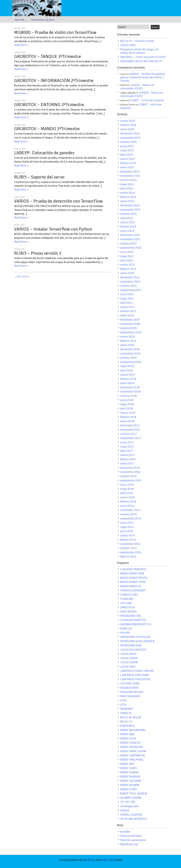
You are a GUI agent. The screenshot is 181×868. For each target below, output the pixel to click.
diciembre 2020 (130, 320)
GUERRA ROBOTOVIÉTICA (136, 624)
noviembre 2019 (130, 353)
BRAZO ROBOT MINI (132, 573)
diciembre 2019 (130, 349)
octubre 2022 (129, 243)
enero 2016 (127, 506)
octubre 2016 (129, 476)
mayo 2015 (127, 527)
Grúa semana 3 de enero (43, 20)
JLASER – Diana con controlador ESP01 (137, 87)
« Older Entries (22, 277)
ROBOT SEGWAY (130, 785)
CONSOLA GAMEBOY (133, 590)
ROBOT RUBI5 (129, 768)
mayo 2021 (127, 298)
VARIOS (125, 810)
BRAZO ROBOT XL (131, 586)
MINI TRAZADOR (130, 696)
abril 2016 (127, 493)
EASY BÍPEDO (129, 612)
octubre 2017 (129, 434)
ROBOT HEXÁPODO (132, 747)
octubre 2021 (129, 286)
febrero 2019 (128, 379)
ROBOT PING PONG (132, 760)
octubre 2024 (129, 180)
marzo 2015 (128, 535)
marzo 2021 (128, 307)
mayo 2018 (127, 404)
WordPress (89, 860)
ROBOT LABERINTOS (133, 755)
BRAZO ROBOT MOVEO (134, 578)
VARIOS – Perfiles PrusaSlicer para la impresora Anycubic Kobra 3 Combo (143, 77)
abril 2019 (127, 370)
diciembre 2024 (130, 172)
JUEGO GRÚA (128, 654)
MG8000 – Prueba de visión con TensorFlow (55, 32)
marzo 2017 (128, 455)
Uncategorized (129, 806)
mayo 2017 (127, 447)
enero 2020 (127, 345)
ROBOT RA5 (127, 764)
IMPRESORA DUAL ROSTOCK (137, 641)
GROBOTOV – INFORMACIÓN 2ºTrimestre (54, 81)
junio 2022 (127, 252)
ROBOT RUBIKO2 (130, 777)
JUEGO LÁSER (129, 658)
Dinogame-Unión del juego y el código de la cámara (139, 51)
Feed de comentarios (133, 840)
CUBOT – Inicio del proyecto (147, 100)
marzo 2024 (128, 193)
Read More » (21, 45)
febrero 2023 (128, 227)
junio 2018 (127, 400)
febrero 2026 (128, 125)
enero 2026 (127, 129)
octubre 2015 (129, 514)
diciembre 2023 (130, 205)
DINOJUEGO (128, 607)
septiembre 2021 (131, 290)
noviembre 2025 (130, 138)
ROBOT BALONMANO (133, 730)
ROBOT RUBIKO (129, 772)
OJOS (123, 700)
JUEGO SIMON (129, 662)
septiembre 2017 (131, 438)
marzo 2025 (128, 159)
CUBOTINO (127, 599)
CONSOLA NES (129, 595)
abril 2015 (127, 531)
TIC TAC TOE (128, 802)
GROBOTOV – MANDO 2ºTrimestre (47, 129)
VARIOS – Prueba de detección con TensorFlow (58, 201)
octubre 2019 (129, 358)
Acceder (125, 832)
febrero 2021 (128, 311)
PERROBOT (127, 709)
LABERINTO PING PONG (135, 675)
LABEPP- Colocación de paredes (44, 153)
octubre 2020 (129, 328)
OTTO (123, 705)
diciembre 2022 (130, 235)
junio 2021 (127, 294)
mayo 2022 (127, 256)
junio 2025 (127, 146)
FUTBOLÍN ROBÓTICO (133, 620)
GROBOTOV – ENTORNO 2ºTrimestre (49, 105)
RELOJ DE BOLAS (131, 717)
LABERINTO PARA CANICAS (137, 671)
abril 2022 (127, 260)
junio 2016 (127, 485)
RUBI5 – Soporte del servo (39, 177)
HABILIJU (126, 628)
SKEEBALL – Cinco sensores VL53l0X (143, 57)
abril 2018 (127, 408)
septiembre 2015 (131, 518)
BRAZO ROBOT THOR (133, 582)
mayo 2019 (127, 366)
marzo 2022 (128, 265)
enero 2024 (127, 201)
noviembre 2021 (130, 282)
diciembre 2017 (130, 425)
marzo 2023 (128, 222)
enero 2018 (127, 421)
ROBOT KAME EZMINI (133, 751)
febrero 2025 (128, 163)
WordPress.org (129, 844)
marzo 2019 (128, 375)
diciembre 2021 (130, 277)
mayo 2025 (127, 150)
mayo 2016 (127, 489)
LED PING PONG (130, 683)
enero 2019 (127, 383)
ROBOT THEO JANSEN (134, 793)
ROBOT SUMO (129, 789)
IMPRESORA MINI (131, 645)
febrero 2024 (128, 197)
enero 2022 (127, 273)
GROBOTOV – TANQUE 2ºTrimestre (48, 56)
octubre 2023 (129, 214)
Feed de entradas (131, 836)
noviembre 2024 (130, 176)
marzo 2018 (128, 413)
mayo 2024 (127, 184)
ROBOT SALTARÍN (131, 781)
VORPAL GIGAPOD (131, 815)
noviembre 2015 (130, 510)
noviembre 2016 (130, 472)
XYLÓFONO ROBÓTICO (134, 819)
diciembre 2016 (130, 468)
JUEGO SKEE (128, 45)
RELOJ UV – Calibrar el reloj (137, 41)
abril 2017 (127, 451)
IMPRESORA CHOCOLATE (136, 637)
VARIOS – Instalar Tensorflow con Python (53, 229)
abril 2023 (127, 218)
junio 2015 (127, 523)
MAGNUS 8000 (129, 688)
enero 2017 (127, 463)
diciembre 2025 (130, 133)
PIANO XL (126, 713)
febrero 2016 (128, 502)
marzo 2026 (128, 121)
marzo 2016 (128, 497)
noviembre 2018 (130, 392)
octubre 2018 (129, 396)
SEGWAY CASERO (131, 798)
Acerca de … (21, 20)
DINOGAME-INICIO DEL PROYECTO (141, 61)
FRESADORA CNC (131, 616)
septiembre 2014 (131, 552)
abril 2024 (127, 188)
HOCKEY (125, 633)
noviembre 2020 (130, 324)
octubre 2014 (129, 548)
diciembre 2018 (130, 387)
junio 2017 (127, 442)
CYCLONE (126, 603)
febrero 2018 (128, 417)
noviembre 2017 (130, 430)
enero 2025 (127, 167)
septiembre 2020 (131, 332)
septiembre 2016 (131, 480)
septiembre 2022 (131, 248)
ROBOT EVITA (128, 738)
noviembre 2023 (130, 210)
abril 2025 (127, 155)
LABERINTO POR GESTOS (135, 679)
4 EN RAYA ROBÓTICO (133, 569)
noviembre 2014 (130, 544)
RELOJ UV (126, 722)
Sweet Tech (107, 860)
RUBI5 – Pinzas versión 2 (38, 253)
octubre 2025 (129, 142)
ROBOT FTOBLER (130, 743)
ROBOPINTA (127, 726)
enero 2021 (127, 315)
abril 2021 (127, 303)
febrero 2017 (128, 459)
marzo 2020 (128, 337)
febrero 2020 (128, 341)
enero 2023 (127, 231)
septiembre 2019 (131, 362)
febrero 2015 (128, 540)
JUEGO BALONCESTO (133, 650)
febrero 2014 (128, 557)
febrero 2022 (128, 269)
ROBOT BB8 (127, 734)
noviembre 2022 (130, 239)
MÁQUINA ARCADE (132, 692)
